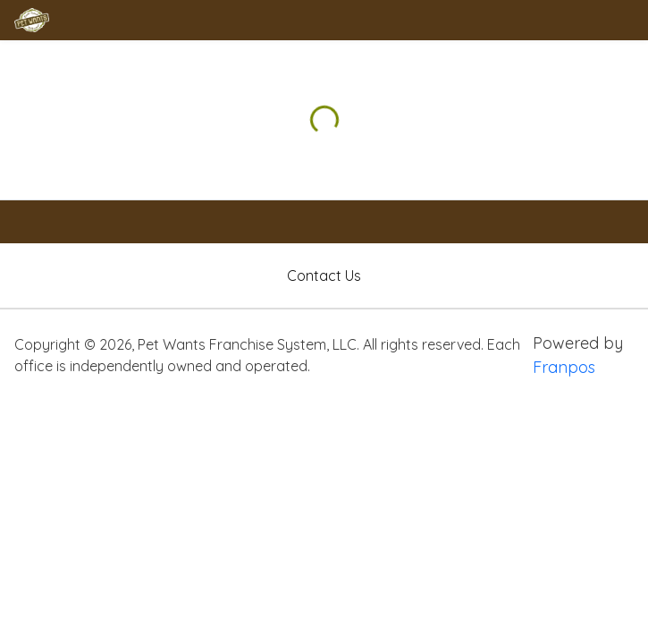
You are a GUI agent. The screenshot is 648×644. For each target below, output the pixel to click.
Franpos (564, 367)
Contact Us (324, 275)
